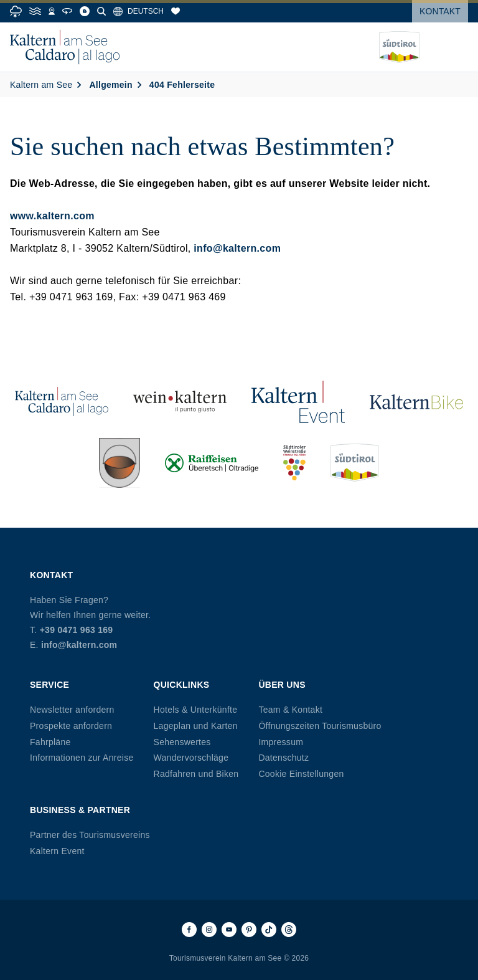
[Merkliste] (176, 11)
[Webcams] (52, 11)
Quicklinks (182, 685)
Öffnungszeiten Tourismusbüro (320, 726)
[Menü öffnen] (459, 47)
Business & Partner (80, 810)
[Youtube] (229, 930)
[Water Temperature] (35, 11)
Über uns (282, 685)
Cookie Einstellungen (301, 774)
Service (49, 685)
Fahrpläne (50, 742)
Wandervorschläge (191, 758)
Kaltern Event (57, 851)
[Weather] (16, 12)
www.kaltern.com (52, 216)
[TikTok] (269, 930)
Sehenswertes (182, 742)
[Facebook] (189, 930)
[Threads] (289, 930)
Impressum (281, 742)
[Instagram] (209, 930)
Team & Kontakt (290, 710)
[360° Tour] (67, 11)
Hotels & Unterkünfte (196, 710)
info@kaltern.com (237, 248)
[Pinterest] (249, 930)
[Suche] (101, 11)
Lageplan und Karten (196, 726)
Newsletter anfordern (72, 710)
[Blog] (85, 11)
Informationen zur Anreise (82, 758)
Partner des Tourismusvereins (90, 835)
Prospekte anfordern (71, 726)
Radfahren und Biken (196, 774)
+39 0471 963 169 (77, 630)
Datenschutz (284, 758)
